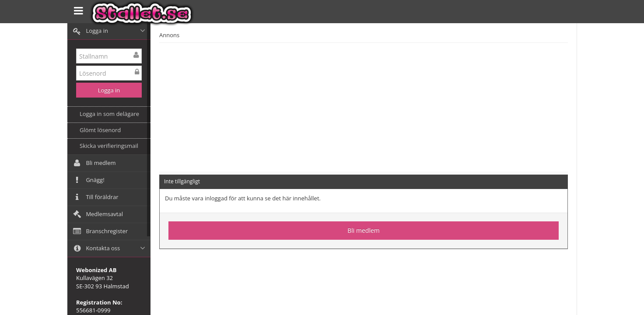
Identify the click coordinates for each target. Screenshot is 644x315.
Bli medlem (364, 230)
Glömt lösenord (100, 130)
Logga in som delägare (109, 114)
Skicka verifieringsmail (109, 146)
